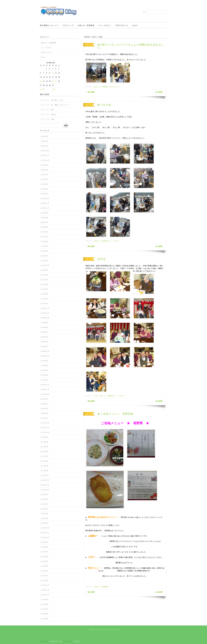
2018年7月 (44, 399)
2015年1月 (44, 580)
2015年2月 (44, 576)
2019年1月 (44, 380)
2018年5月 (44, 409)
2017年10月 (45, 432)
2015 (94, 37)
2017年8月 (44, 442)
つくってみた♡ (105, 25)
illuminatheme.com (56, 641)
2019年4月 (44, 375)
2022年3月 (44, 256)
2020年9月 (44, 323)
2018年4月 (44, 413)
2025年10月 (45, 160)
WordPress (77, 641)
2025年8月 (44, 170)
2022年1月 (44, 261)
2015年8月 (44, 547)
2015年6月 (44, 557)
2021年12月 (45, 265)
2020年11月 (45, 313)
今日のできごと (122, 25)
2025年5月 (44, 184)
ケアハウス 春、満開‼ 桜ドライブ (55, 105)
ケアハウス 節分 (47, 110)
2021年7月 (44, 280)
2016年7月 (44, 499)
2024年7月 (44, 222)
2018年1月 (44, 418)
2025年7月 (44, 175)
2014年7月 (44, 609)
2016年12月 (45, 480)
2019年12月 (45, 351)
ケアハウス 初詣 (47, 119)
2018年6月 (44, 404)
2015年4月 (44, 566)
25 (56, 81)
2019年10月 (45, 356)
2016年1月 (44, 523)
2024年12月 (45, 198)
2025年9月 (44, 165)
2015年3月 (44, 571)
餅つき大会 (104, 105)
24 (53, 81)
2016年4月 (44, 514)
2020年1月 (44, 346)
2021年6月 (44, 284)
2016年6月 (44, 504)
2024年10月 (45, 208)
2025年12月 (45, 151)
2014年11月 (45, 590)
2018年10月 (45, 394)
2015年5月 (44, 561)
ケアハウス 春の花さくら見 (52, 100)
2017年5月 (44, 456)
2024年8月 (44, 218)
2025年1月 (44, 194)
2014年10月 (45, 595)
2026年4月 (44, 136)
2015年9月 (44, 542)
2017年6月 (44, 452)
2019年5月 (44, 370)
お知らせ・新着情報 (86, 25)
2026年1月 (44, 146)
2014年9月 (44, 600)
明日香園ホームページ (49, 25)
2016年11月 (45, 485)
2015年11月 (45, 533)
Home (87, 37)
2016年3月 (44, 518)
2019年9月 (44, 361)
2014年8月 (44, 604)
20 (41, 81)
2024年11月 (45, 203)
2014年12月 (45, 585)
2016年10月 (45, 490)
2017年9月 (44, 437)
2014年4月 (44, 619)
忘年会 (102, 259)
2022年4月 (44, 251)
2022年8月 (44, 241)
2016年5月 (44, 509)
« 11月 (42, 89)
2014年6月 (44, 614)
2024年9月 (44, 213)
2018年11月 (45, 389)
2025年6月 (44, 179)
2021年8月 (44, 275)
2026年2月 (44, 141)
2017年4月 (44, 461)
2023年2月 (44, 232)
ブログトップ (68, 25)
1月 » (54, 89)
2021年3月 (44, 299)
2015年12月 (45, 528)
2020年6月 (44, 337)
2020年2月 (44, 342)
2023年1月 (44, 237)
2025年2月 (44, 189)
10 (53, 73)
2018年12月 (45, 385)
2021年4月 (44, 294)
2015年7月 (44, 552)
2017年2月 (44, 471)
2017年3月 (44, 466)
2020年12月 (45, 308)
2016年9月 (44, 494)
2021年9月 (44, 270)
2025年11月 (45, 155)
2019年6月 (44, 366)
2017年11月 (45, 428)
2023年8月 (44, 227)
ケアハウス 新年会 (48, 115)
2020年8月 (44, 327)
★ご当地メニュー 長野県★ (115, 414)
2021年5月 (44, 289)
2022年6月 (44, 246)
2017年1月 (44, 475)
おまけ (135, 25)
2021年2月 (44, 303)
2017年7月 (44, 447)
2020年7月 (44, 332)
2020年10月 (45, 318)
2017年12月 (45, 423)
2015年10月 (45, 537)
